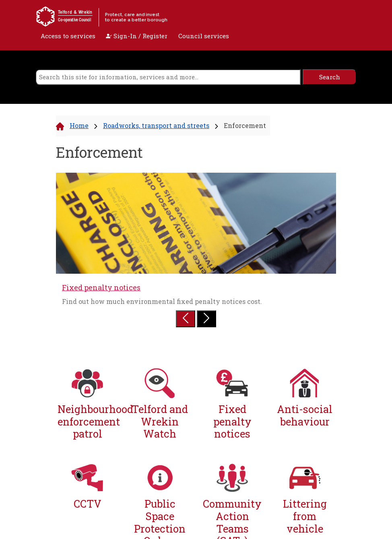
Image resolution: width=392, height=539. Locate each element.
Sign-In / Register (137, 36)
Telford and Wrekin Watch (160, 421)
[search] (168, 77)
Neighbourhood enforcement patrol (87, 421)
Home (79, 125)
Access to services (68, 36)
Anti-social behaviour (305, 415)
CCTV (88, 504)
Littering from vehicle (305, 516)
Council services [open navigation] (204, 36)
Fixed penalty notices (101, 287)
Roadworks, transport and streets (156, 125)
